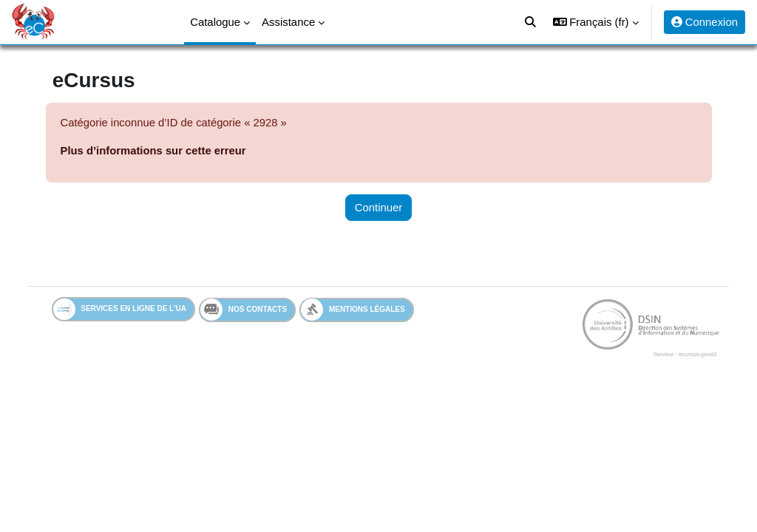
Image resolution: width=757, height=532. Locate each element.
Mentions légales (360, 310)
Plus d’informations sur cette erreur (161, 150)
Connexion (705, 22)
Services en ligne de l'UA (127, 310)
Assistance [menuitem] (288, 22)
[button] (596, 22)
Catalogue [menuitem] (215, 22)
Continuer (379, 207)
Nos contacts (251, 310)
